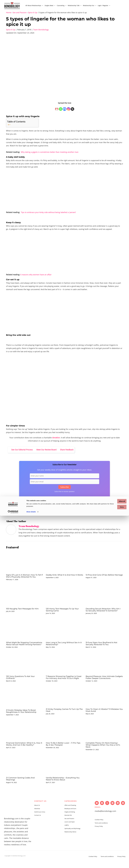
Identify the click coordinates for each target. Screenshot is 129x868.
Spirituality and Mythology (72, 836)
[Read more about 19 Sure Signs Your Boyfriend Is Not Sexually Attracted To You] (104, 633)
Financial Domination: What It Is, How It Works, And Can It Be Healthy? (23, 753)
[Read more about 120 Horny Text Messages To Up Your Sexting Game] (64, 597)
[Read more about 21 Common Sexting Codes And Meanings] (25, 772)
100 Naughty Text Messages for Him (24, 611)
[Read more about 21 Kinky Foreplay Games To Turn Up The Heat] (64, 704)
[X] (72, 108)
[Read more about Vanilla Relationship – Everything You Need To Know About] (64, 772)
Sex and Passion (20, 12)
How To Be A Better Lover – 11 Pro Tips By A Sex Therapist (62, 752)
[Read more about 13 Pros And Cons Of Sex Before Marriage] (104, 561)
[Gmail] (57, 108)
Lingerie (14, 512)
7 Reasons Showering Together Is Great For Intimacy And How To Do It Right (64, 684)
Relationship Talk (75, 5)
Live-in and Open (70, 830)
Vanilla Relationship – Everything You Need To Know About (64, 786)
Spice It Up (33, 12)
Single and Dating (70, 820)
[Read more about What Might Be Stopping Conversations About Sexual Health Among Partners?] (25, 633)
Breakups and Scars (70, 816)
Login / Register (104, 5)
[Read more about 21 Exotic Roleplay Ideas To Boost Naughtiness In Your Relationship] (25, 704)
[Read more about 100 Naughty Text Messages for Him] (25, 597)
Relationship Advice (70, 840)
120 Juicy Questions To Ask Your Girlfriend (22, 683)
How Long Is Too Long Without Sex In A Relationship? (64, 647)
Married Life (68, 823)
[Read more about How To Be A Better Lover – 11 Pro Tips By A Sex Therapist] (64, 738)
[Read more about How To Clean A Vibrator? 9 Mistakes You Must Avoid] (104, 704)
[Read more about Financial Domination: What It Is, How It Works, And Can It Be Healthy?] (25, 738)
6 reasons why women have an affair (36, 275)
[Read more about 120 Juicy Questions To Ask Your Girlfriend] (25, 669)
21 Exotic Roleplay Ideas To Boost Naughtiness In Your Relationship (23, 719)
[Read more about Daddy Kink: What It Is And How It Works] (64, 561)
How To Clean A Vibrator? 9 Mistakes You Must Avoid (104, 718)
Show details (31, 864)
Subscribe (65, 487)
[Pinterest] (123, 811)
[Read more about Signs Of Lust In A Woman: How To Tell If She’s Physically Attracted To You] (25, 561)
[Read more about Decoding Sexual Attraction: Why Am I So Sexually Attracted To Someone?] (104, 597)
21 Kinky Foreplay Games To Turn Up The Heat (64, 718)
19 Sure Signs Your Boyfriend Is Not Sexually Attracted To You (103, 647)
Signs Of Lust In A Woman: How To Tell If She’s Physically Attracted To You (23, 577)
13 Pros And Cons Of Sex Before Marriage (101, 576)
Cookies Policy (99, 827)
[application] (42, 5)
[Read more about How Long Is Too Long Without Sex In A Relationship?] (64, 633)
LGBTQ (67, 833)
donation (56, 438)
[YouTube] (97, 811)
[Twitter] (107, 811)
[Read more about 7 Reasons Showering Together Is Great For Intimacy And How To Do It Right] (64, 669)
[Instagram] (68, 108)
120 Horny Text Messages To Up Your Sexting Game (64, 612)
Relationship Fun (90, 5)
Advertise (37, 816)
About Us (37, 813)
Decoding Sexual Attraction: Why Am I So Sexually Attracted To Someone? (102, 613)
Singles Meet (50, 5)
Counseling (62, 5)
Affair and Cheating (70, 813)
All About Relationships (34, 5)
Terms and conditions (101, 831)
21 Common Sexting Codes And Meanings (22, 786)
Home (9, 12)
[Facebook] (65, 108)
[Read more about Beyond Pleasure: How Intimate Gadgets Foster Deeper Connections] (104, 669)
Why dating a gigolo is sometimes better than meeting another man (50, 152)
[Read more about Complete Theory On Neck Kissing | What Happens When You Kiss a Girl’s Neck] (104, 738)
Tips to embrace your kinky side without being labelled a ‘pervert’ (48, 212)
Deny (112, 859)
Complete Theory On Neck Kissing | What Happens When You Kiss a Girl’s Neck (103, 753)
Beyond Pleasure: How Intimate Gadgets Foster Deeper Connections (104, 683)
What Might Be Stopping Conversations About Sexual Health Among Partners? (24, 648)
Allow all (112, 854)
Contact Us (38, 823)
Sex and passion (24, 512)
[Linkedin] (118, 811)
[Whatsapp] (61, 108)
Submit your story (40, 820)
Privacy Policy (99, 834)
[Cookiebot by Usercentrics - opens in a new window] (13, 864)
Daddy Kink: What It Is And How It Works (63, 576)
